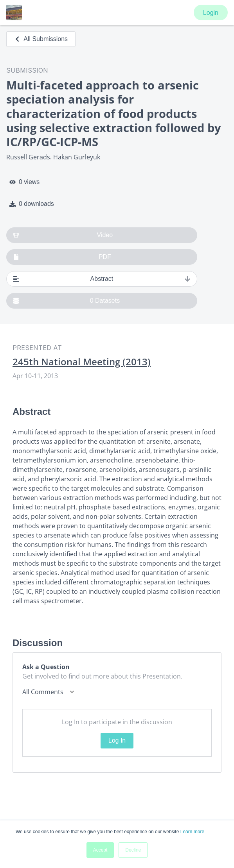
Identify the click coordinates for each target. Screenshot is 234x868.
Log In (117, 740)
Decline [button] (133, 850)
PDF (62, 257)
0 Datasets (66, 301)
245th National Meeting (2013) (82, 362)
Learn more (192, 832)
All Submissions (41, 39)
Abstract (102, 279)
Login (211, 13)
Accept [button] (100, 850)
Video (63, 235)
